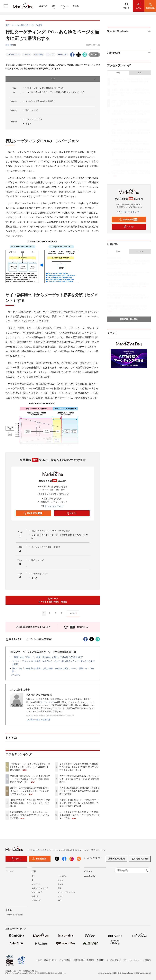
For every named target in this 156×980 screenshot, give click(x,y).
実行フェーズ (31, 110)
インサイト (36, 884)
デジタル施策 (37, 892)
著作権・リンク (51, 960)
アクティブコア (47, 702)
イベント (64, 6)
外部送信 (147, 960)
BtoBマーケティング (40, 888)
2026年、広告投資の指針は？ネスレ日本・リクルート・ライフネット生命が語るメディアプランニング (30, 791)
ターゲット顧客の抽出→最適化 (40, 101)
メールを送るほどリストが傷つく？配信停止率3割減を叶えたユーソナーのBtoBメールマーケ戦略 (80, 815)
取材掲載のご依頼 (140, 859)
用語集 (76, 6)
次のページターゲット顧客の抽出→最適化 (53, 600)
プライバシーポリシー (132, 960)
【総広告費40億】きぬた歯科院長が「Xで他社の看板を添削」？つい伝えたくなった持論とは (30, 803)
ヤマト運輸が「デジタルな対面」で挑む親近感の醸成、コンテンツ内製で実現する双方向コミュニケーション (79, 767)
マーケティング (13, 55)
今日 (118, 73)
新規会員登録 (33, 513)
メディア (27, 55)
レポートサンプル (34, 119)
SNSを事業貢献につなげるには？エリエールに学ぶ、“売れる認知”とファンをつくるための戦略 (30, 815)
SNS (60, 900)
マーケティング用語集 (14, 915)
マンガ (60, 880)
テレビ (60, 896)
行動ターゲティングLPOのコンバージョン (45, 88)
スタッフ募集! (65, 960)
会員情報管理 (79, 960)
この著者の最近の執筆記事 (38, 720)
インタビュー (63, 876)
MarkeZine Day (90, 876)
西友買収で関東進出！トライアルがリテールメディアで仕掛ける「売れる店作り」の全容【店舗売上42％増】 (79, 803)
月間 (140, 73)
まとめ (28, 124)
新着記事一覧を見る (129, 319)
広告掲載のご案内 (117, 859)
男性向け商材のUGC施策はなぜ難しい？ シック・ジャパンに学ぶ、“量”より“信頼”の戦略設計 (79, 779)
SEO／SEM (63, 55)
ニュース (43, 6)
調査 (59, 888)
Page (14, 101)
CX (33, 880)
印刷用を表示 (14, 639)
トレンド (51, 55)
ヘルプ (39, 960)
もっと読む (15, 675)
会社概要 (100, 960)
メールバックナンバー (53, 506)
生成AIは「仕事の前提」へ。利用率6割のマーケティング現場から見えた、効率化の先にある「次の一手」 (30, 779)
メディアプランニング (66, 892)
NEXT (74, 613)
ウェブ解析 (39, 55)
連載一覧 (35, 896)
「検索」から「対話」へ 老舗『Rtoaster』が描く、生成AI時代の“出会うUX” (47, 657)
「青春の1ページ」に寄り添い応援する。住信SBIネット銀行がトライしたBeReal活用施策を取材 (30, 767)
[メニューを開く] (6, 6)
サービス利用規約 (113, 960)
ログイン (71, 513)
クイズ (60, 884)
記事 (54, 6)
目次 (74, 79)
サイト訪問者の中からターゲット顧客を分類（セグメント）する (55, 92)
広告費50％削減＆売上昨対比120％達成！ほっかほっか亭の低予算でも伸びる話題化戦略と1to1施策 (80, 791)
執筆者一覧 (36, 900)
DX (33, 876)
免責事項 (90, 960)
